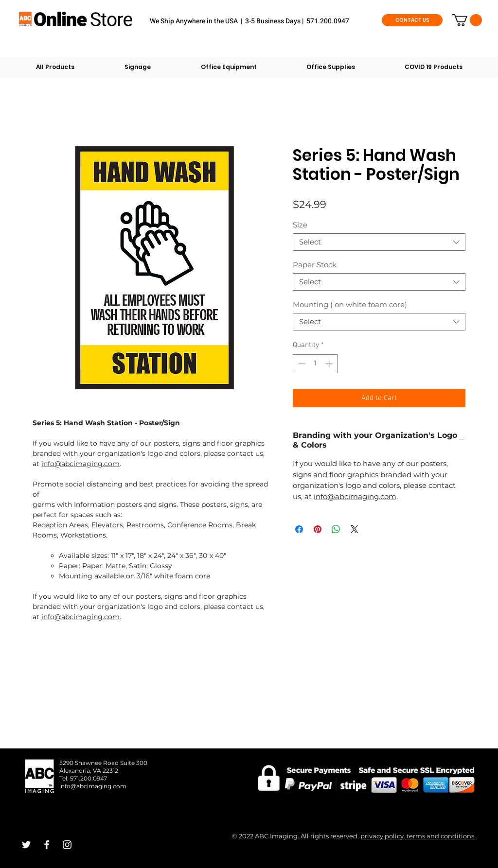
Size (300, 225)
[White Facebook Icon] (47, 845)
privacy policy (382, 836)
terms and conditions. (440, 836)
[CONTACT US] (412, 20)
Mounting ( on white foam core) (350, 304)
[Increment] (330, 364)
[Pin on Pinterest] (318, 529)
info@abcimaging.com (80, 464)
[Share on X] (355, 529)
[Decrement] (301, 364)
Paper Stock (315, 265)
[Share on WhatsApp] (336, 529)
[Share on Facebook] (299, 529)
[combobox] (379, 242)
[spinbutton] (315, 364)
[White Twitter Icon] (26, 845)
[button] (467, 20)
